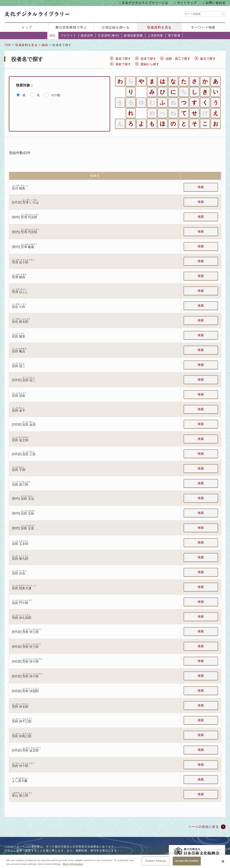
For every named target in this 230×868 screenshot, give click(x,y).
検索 (201, 187)
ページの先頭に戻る (204, 827)
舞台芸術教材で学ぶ (71, 27)
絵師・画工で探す (178, 59)
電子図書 (174, 35)
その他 (56, 95)
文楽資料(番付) (109, 35)
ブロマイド (68, 35)
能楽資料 (87, 35)
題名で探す (123, 59)
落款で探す (123, 64)
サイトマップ (187, 3)
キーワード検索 (203, 27)
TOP (8, 45)
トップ (27, 27)
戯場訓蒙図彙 (133, 35)
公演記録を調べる (116, 27)
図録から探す (150, 64)
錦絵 (53, 35)
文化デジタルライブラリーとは (145, 3)
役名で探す (148, 59)
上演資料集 (155, 35)
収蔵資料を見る (159, 27)
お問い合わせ (216, 3)
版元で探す (208, 59)
